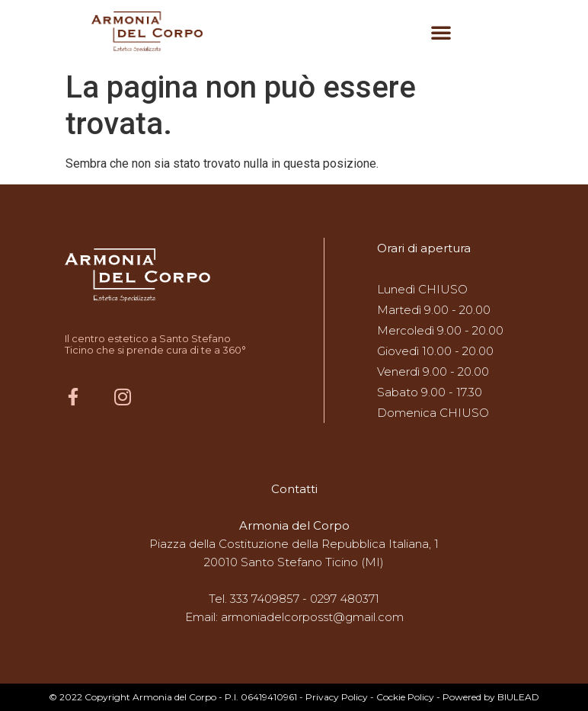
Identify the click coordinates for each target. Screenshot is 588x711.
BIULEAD (518, 697)
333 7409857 (265, 599)
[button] (441, 32)
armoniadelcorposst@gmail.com (312, 617)
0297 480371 (345, 599)
